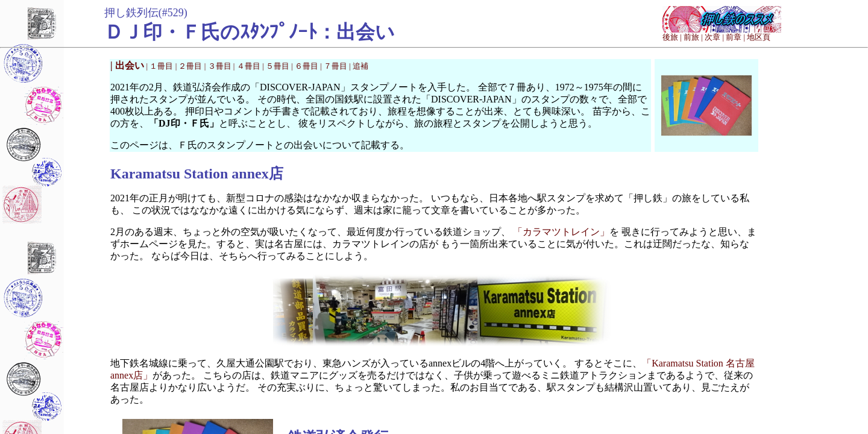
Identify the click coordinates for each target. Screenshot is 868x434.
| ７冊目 (335, 66)
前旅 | (693, 37)
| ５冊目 (277, 66)
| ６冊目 (306, 66)
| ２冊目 (190, 66)
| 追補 (359, 66)
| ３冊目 (219, 66)
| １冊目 (161, 66)
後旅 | (672, 37)
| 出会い (128, 65)
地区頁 (759, 37)
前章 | (735, 37)
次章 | (714, 37)
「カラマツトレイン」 (561, 232)
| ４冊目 (248, 66)
